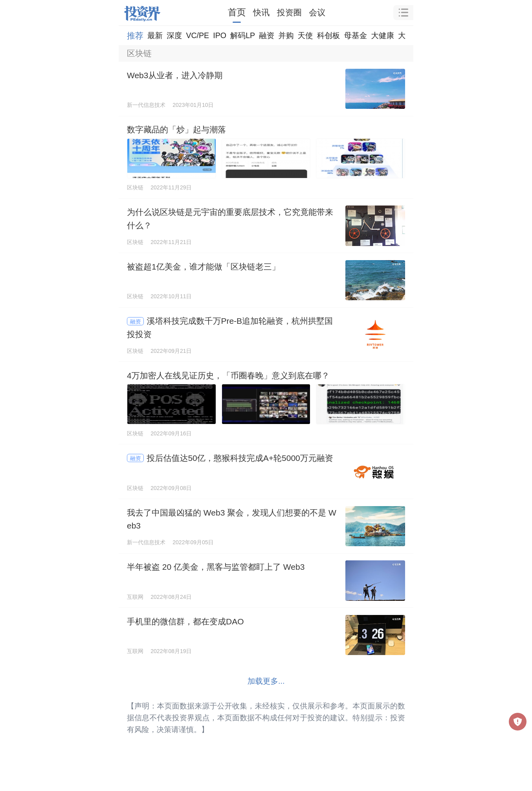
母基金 (355, 35)
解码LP (243, 35)
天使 (305, 35)
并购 (286, 35)
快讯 (261, 12)
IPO (220, 35)
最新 (155, 35)
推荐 (135, 36)
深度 (174, 35)
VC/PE (197, 35)
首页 (237, 12)
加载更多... (266, 681)
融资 (267, 35)
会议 (317, 12)
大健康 (382, 35)
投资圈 (289, 12)
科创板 (329, 35)
